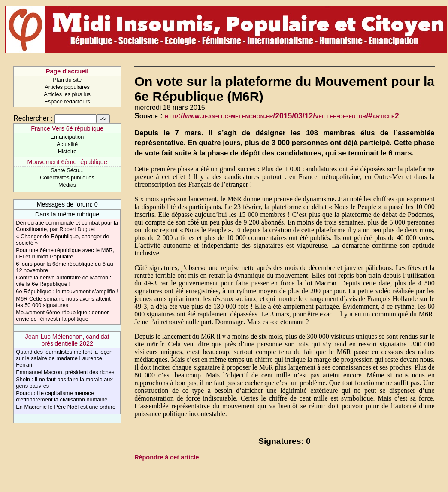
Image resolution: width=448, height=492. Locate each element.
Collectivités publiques (67, 178)
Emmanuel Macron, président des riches (65, 372)
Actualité (67, 144)
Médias (67, 185)
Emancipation (67, 137)
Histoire (67, 151)
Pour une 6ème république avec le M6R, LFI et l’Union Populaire (65, 253)
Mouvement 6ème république (67, 162)
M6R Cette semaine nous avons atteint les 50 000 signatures (63, 302)
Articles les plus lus (67, 94)
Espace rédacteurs (67, 102)
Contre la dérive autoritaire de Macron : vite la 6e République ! (64, 281)
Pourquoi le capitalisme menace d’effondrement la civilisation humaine (62, 396)
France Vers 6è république (67, 128)
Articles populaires (67, 87)
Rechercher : (33, 118)
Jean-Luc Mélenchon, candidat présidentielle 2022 (67, 340)
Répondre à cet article (166, 457)
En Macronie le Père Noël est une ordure (66, 407)
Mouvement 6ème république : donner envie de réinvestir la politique (62, 316)
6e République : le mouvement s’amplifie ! (67, 291)
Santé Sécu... (67, 170)
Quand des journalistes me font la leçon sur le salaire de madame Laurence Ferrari (64, 358)
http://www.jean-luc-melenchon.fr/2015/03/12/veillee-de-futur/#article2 (282, 116)
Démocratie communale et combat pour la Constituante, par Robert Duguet (67, 226)
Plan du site (67, 80)
